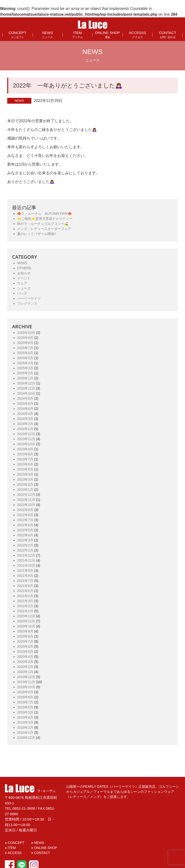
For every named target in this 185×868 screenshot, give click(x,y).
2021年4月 (25, 596)
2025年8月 (25, 343)
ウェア (22, 283)
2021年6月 (25, 586)
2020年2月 (25, 667)
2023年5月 (25, 469)
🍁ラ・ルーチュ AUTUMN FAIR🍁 (44, 214)
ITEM (78, 35)
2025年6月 (25, 353)
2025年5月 (25, 358)
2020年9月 (25, 631)
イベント (24, 278)
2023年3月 (25, 479)
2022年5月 (25, 530)
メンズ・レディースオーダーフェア (44, 229)
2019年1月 (25, 733)
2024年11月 (26, 388)
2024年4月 (25, 414)
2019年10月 (26, 687)
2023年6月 (25, 464)
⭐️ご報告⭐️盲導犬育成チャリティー (45, 219)
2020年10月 (26, 626)
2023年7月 (25, 459)
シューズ (24, 288)
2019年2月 (25, 727)
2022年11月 (26, 500)
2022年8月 (25, 515)
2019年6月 (25, 707)
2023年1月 (25, 490)
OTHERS (24, 268)
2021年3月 (25, 601)
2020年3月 (25, 662)
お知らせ (24, 273)
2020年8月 (25, 636)
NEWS (47, 35)
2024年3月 (25, 419)
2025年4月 (25, 363)
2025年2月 (25, 373)
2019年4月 (25, 717)
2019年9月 (25, 692)
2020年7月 (25, 641)
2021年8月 (25, 576)
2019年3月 (25, 722)
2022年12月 (26, 495)
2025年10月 (26, 333)
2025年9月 (25, 338)
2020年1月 (25, 672)
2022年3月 (25, 540)
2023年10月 (26, 444)
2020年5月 (25, 652)
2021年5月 (25, 591)
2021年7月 (25, 581)
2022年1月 (25, 550)
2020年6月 (25, 646)
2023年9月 (25, 449)
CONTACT (168, 35)
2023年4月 (25, 474)
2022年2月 (25, 545)
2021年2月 (25, 606)
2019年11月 (26, 682)
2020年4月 (25, 657)
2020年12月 (26, 616)
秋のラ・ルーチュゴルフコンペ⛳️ (43, 224)
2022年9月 (25, 510)
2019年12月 (26, 677)
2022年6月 (25, 525)
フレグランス (27, 303)
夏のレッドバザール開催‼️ (36, 234)
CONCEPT (17, 35)
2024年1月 (25, 429)
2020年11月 (26, 621)
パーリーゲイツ (29, 298)
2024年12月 (26, 383)
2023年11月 (26, 439)
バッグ (22, 293)
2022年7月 (25, 520)
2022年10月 (26, 505)
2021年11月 (26, 560)
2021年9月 (25, 571)
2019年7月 (25, 702)
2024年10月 (26, 393)
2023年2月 (25, 484)
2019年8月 (25, 697)
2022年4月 (25, 535)
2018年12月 (26, 738)
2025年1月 (25, 378)
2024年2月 (25, 424)
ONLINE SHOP (108, 35)
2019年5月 (25, 712)
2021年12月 (26, 555)
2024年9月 (25, 398)
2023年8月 (25, 454)
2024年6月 (25, 409)
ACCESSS (138, 35)
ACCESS (15, 853)
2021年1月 (25, 611)
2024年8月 (25, 404)
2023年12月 (26, 434)
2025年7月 (25, 348)
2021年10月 (26, 565)
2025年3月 (25, 368)
